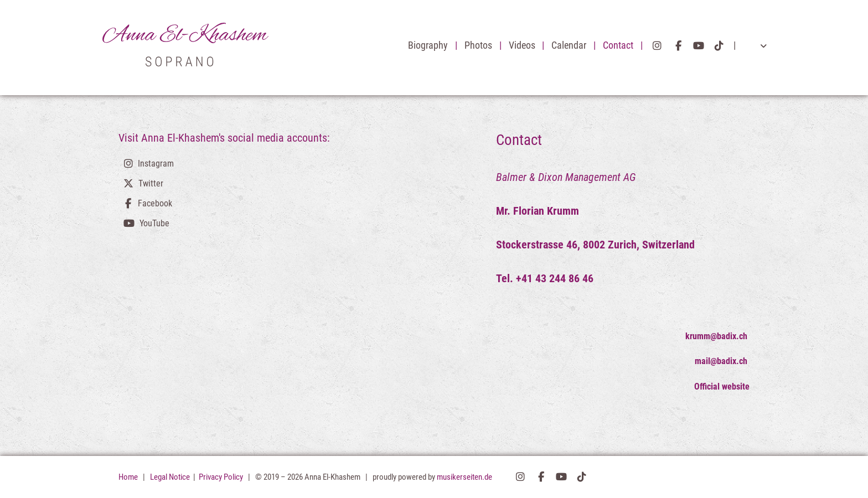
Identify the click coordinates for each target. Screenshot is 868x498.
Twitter (151, 183)
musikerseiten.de (464, 477)
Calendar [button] (570, 45)
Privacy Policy (222, 477)
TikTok (719, 46)
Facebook (678, 46)
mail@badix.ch (722, 361)
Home (128, 477)
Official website (722, 387)
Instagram (657, 46)
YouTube (699, 46)
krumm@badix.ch (717, 336)
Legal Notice (171, 477)
